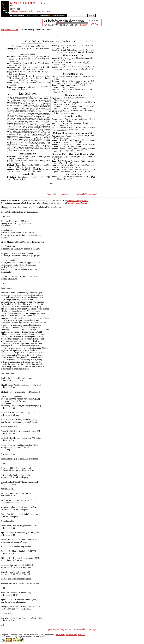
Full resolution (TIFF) (10, 30)
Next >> (49, 11)
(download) (60, 635)
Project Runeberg (17, 15)
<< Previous (39, 11)
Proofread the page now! (77, 201)
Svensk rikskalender (23, 3)
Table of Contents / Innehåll (22, 11)
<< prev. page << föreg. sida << (58, 194)
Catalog (29, 15)
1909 (40, 3)
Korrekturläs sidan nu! (78, 203)
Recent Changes (40, 15)
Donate (51, 15)
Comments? (60, 15)
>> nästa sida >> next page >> (86, 194)
